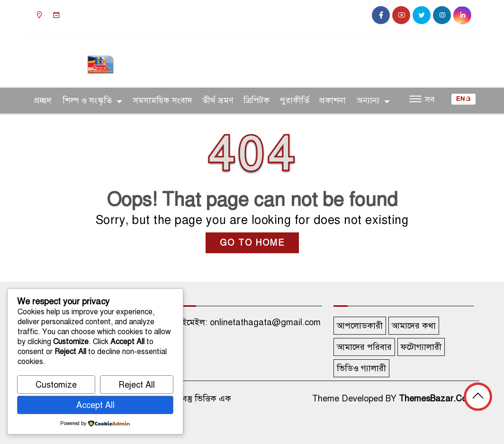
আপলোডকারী (360, 326)
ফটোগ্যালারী (421, 347)
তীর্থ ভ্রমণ (218, 100)
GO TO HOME (252, 243)
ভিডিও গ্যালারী (361, 368)
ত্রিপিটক (256, 100)
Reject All (137, 385)
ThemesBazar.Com (436, 399)
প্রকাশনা (333, 100)
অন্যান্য (368, 100)
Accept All (95, 405)
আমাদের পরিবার (364, 347)
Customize (56, 385)
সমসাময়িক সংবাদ (163, 100)
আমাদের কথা (414, 326)
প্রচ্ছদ (43, 100)
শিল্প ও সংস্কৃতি (87, 100)
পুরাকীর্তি (294, 100)
